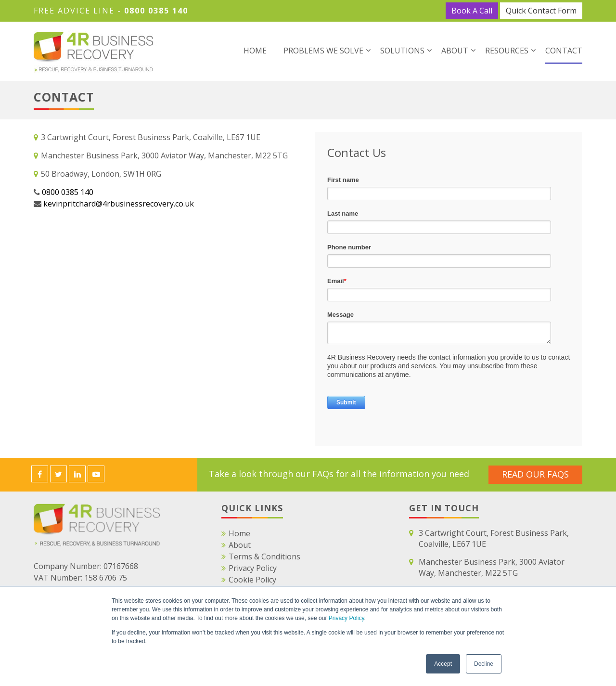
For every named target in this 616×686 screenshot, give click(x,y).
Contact (564, 51)
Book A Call (472, 11)
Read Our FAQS (535, 474)
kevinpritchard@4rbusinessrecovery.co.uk (119, 204)
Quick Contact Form (541, 11)
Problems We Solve (323, 51)
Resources (507, 51)
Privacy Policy (346, 618)
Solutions (402, 51)
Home (255, 51)
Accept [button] (443, 664)
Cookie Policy (252, 580)
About (455, 51)
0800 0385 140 (156, 11)
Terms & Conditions (264, 557)
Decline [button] (484, 664)
